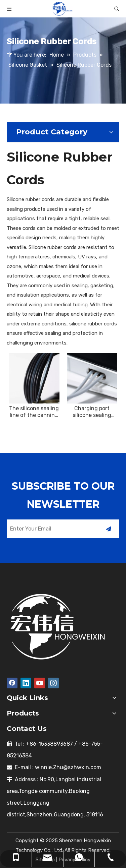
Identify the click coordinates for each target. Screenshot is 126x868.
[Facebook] (12, 683)
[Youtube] (40, 683)
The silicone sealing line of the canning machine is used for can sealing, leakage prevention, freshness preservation (34, 412)
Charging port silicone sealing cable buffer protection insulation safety (92, 412)
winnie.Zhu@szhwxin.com (68, 767)
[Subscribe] (109, 529)
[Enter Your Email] (51, 529)
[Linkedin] (26, 683)
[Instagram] (53, 683)
